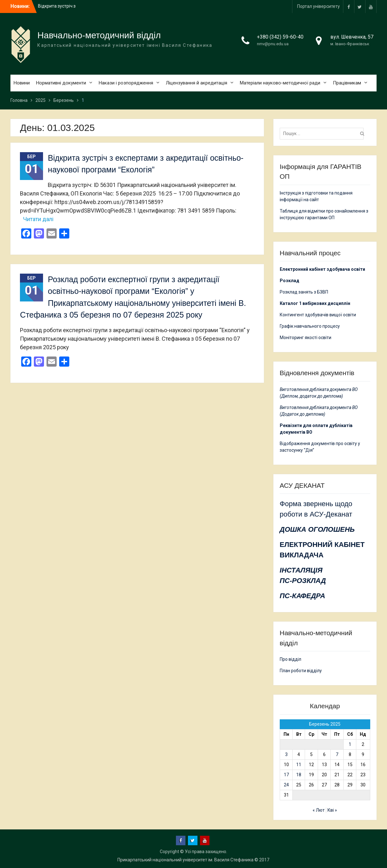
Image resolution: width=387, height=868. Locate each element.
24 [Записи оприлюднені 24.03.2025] (286, 785)
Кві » (332, 810)
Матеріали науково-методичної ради (280, 83)
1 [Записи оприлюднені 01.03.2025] (350, 744)
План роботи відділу (301, 671)
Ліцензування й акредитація (197, 83)
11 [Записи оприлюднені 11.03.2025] (299, 765)
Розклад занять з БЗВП (304, 292)
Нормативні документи (61, 83)
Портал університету (318, 6)
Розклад (290, 281)
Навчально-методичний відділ (99, 35)
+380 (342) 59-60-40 (280, 37)
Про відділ (290, 659)
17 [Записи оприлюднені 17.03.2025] (286, 775)
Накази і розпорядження (126, 83)
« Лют (319, 810)
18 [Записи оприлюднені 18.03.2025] (299, 775)
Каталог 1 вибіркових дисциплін (315, 303)
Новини (22, 83)
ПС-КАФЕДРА (303, 596)
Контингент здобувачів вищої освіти (318, 315)
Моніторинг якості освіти (306, 338)
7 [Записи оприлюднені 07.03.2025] (337, 754)
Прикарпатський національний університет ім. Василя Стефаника (185, 860)
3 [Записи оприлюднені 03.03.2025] (286, 754)
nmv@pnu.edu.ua (273, 44)
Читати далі (38, 219)
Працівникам (347, 83)
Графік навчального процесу (310, 326)
